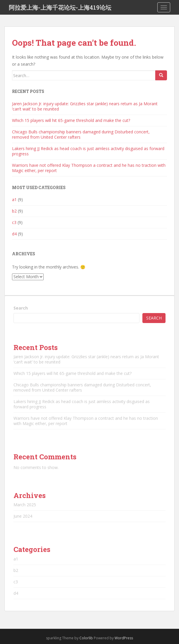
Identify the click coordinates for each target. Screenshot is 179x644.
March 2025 (25, 505)
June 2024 (23, 516)
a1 (14, 199)
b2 (14, 211)
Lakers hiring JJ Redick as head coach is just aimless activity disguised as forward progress (88, 151)
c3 (14, 222)
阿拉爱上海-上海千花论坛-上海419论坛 (60, 7)
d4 (14, 234)
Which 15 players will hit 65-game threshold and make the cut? (71, 120)
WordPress (124, 638)
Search (21, 308)
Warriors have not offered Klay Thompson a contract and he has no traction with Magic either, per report (89, 168)
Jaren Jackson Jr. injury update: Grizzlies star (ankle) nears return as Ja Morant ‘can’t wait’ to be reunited (85, 106)
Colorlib (86, 638)
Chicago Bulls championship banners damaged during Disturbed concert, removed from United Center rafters (81, 134)
